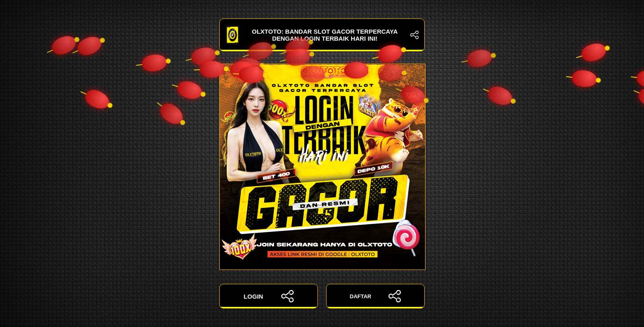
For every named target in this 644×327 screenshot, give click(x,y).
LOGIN (269, 296)
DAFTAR (376, 296)
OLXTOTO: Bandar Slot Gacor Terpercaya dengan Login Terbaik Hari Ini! (322, 35)
